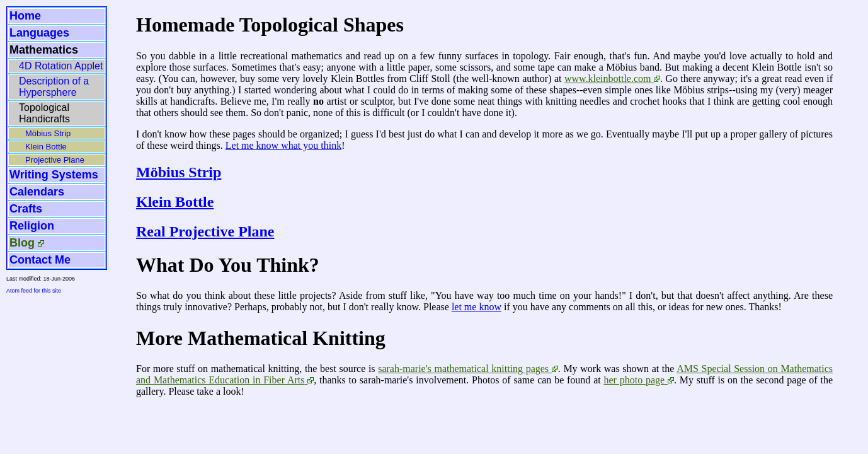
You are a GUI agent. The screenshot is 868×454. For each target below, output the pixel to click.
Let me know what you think (283, 145)
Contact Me (40, 260)
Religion (32, 226)
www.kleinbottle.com (608, 79)
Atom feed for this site (34, 291)
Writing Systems (54, 175)
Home (25, 16)
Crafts (26, 209)
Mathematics (44, 50)
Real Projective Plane (205, 231)
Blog (22, 243)
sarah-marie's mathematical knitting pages (463, 369)
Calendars (37, 192)
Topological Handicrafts (44, 113)
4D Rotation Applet (61, 66)
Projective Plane (55, 160)
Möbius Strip (48, 133)
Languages (39, 33)
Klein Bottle (46, 147)
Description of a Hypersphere (54, 87)
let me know (477, 307)
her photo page (634, 380)
